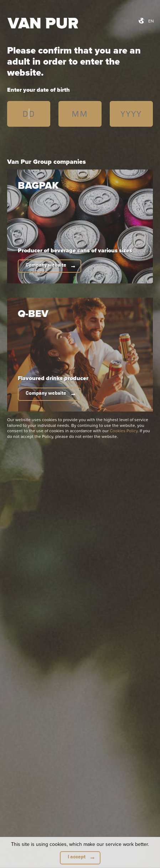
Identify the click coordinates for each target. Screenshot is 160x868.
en (151, 21)
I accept (77, 857)
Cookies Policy (124, 431)
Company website (46, 265)
